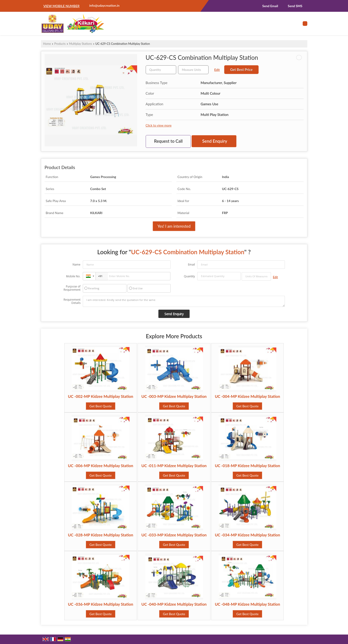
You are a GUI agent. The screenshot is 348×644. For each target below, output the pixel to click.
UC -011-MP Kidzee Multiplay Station (174, 466)
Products (60, 44)
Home (47, 44)
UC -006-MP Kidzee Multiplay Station (101, 466)
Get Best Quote (101, 406)
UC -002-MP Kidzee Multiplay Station (101, 396)
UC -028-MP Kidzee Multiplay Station (101, 535)
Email (191, 265)
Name (77, 265)
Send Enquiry (215, 141)
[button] (62, 6)
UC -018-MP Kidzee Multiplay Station (247, 466)
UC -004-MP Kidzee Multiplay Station (247, 396)
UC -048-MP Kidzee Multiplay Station (247, 604)
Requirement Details (72, 301)
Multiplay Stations (80, 44)
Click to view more (159, 125)
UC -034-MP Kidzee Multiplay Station (247, 535)
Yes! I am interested (174, 226)
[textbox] (193, 70)
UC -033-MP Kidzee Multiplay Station (174, 535)
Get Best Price (241, 70)
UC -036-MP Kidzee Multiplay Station (101, 604)
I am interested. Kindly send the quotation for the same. (184, 301)
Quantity (189, 276)
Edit (217, 70)
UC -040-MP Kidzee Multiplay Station (174, 604)
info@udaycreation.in (104, 5)
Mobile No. (73, 276)
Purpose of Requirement (72, 288)
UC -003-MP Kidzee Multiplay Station (174, 396)
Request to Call (168, 141)
